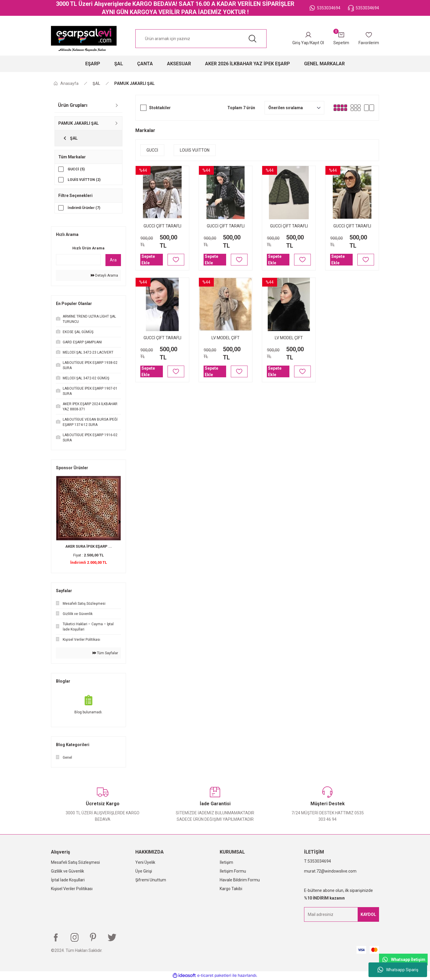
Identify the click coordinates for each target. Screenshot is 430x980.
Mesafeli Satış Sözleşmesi (75, 863)
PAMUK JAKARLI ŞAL (134, 83)
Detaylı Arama (104, 276)
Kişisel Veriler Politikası (72, 889)
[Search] (201, 39)
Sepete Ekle (148, 260)
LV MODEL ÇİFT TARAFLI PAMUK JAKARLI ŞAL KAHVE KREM (226, 338)
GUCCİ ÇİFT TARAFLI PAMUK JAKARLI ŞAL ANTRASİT (352, 226)
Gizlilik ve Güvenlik (68, 871)
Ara (113, 260)
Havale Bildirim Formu (240, 880)
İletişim (226, 863)
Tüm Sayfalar (105, 653)
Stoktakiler (160, 108)
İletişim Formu (233, 871)
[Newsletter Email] (342, 915)
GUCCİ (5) (76, 169)
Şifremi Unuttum (151, 880)
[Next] (120, 522)
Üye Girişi (144, 871)
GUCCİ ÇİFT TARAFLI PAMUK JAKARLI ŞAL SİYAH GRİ (226, 226)
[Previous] (57, 522)
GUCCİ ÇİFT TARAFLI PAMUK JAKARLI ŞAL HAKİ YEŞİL (289, 226)
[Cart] (341, 39)
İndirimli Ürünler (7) (84, 208)
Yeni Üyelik (145, 863)
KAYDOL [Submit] (368, 915)
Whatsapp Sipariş (398, 970)
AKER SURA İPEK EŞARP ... (89, 547)
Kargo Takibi (231, 889)
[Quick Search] (78, 260)
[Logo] (84, 39)
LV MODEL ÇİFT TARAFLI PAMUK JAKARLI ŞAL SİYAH (289, 338)
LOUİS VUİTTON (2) (84, 180)
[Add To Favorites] (176, 260)
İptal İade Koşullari (68, 880)
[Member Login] (308, 39)
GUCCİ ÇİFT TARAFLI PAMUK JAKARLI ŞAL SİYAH (162, 338)
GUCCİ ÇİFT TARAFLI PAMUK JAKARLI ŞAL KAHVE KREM (162, 226)
